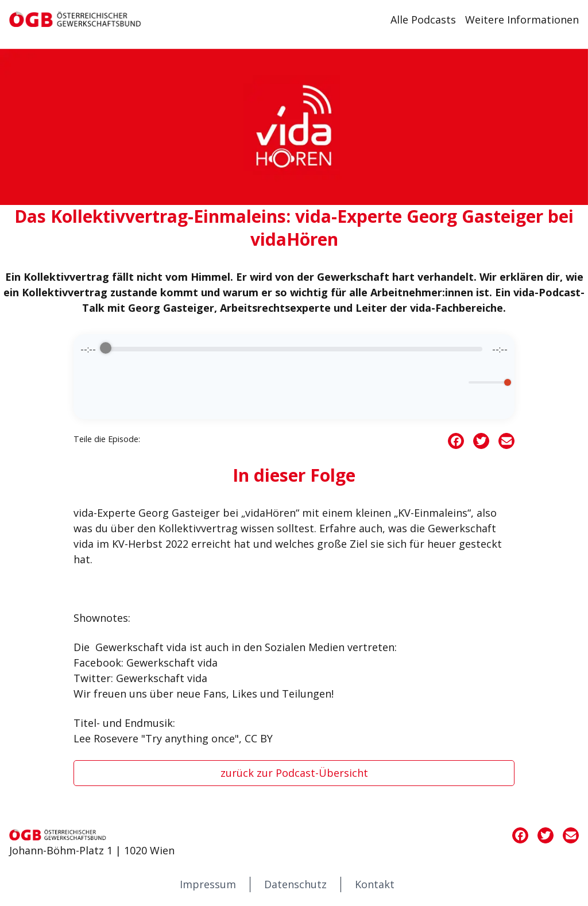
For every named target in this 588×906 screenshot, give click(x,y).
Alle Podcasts (423, 20)
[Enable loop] (88, 382)
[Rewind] (261, 387)
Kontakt (375, 884)
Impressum (208, 884)
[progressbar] (294, 349)
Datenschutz (295, 884)
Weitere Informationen (522, 20)
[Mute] (458, 382)
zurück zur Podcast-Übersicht (294, 773)
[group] (294, 377)
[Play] (294, 387)
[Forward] (327, 387)
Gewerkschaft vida (141, 647)
